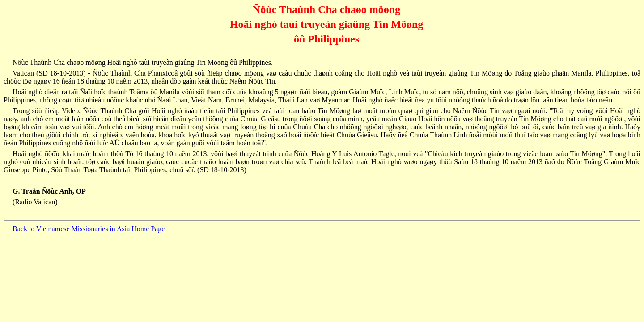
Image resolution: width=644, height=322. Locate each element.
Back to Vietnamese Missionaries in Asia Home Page (89, 229)
